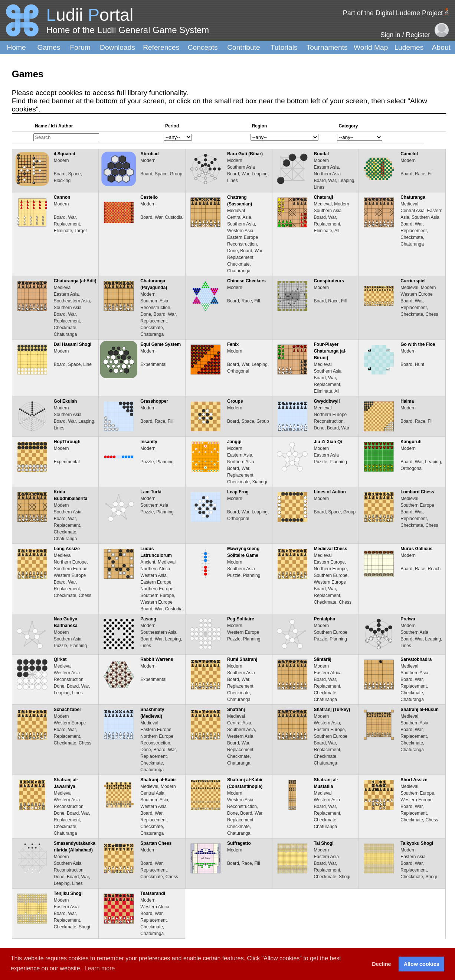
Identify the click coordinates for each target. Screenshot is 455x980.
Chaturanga (413, 197)
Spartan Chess (156, 843)
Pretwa (408, 619)
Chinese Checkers (246, 281)
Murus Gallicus (416, 549)
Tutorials (284, 47)
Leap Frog (238, 492)
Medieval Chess (331, 549)
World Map (371, 47)
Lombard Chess (417, 492)
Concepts (203, 47)
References (161, 47)
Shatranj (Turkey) (332, 710)
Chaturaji (324, 197)
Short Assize (414, 780)
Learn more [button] (100, 968)
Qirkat (60, 659)
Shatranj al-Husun (420, 710)
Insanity (149, 442)
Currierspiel (413, 281)
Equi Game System (161, 344)
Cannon (62, 197)
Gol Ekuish (66, 401)
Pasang (148, 619)
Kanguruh (411, 442)
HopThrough (67, 442)
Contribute (244, 47)
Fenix (233, 344)
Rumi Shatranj (242, 659)
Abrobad (149, 154)
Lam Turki (151, 492)
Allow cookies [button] (422, 964)
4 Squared (65, 154)
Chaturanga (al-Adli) (75, 281)
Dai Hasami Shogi (73, 344)
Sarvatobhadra (416, 659)
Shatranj (236, 710)
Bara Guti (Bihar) (245, 154)
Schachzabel (67, 710)
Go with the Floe (418, 344)
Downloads (117, 47)
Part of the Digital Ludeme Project (393, 13)
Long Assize (67, 549)
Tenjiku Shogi (68, 893)
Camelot (409, 154)
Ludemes (409, 47)
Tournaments (327, 47)
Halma (407, 401)
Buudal (322, 154)
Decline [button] (381, 964)
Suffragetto (239, 843)
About (441, 47)
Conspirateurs (329, 281)
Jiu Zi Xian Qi (328, 442)
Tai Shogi (324, 843)
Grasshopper (154, 401)
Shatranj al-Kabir (158, 780)
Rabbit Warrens (157, 659)
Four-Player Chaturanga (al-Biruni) (330, 351)
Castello (149, 197)
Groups (235, 401)
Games (49, 47)
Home (17, 47)
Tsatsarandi (153, 893)
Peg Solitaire (241, 619)
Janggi (234, 442)
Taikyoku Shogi (417, 843)
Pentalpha (325, 619)
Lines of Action (330, 492)
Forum (80, 47)
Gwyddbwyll (327, 401)
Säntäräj (323, 659)
